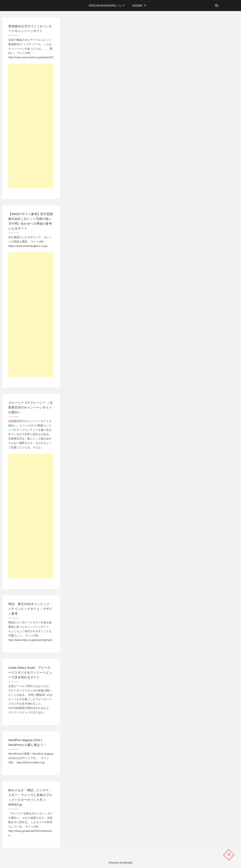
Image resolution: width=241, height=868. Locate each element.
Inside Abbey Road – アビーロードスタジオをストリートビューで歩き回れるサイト (30, 672)
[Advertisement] (31, 126)
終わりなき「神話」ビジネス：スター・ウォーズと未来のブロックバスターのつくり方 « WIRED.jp (30, 797)
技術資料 (137, 6)
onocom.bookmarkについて (107, 6)
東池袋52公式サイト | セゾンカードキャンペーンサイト (30, 28)
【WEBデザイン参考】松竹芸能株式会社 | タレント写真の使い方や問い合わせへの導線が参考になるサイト (31, 221)
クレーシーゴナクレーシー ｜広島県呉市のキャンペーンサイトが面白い (31, 407)
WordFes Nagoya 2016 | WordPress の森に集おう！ (27, 742)
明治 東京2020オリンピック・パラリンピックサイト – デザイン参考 (30, 609)
